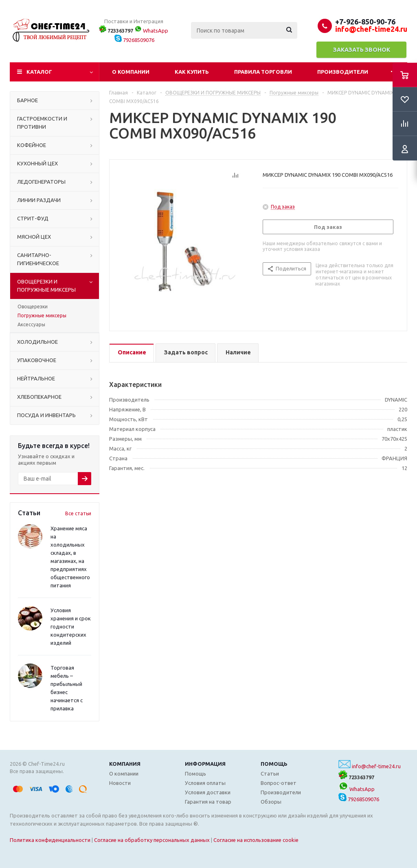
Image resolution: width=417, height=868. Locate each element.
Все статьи (78, 513)
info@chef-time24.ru (376, 766)
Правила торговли (263, 72)
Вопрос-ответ (279, 783)
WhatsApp (151, 31)
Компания (125, 764)
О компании (131, 72)
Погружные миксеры (42, 315)
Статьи (270, 774)
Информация (205, 764)
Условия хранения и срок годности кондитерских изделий (71, 626)
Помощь (274, 764)
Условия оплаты (205, 783)
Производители (343, 72)
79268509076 (134, 40)
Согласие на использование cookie (256, 840)
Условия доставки (208, 792)
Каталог (39, 72)
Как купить (192, 72)
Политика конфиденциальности (50, 840)
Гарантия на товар (208, 802)
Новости (120, 783)
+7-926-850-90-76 (365, 22)
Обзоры (271, 802)
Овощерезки (33, 307)
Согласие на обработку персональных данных (152, 840)
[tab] (132, 353)
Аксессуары (31, 324)
